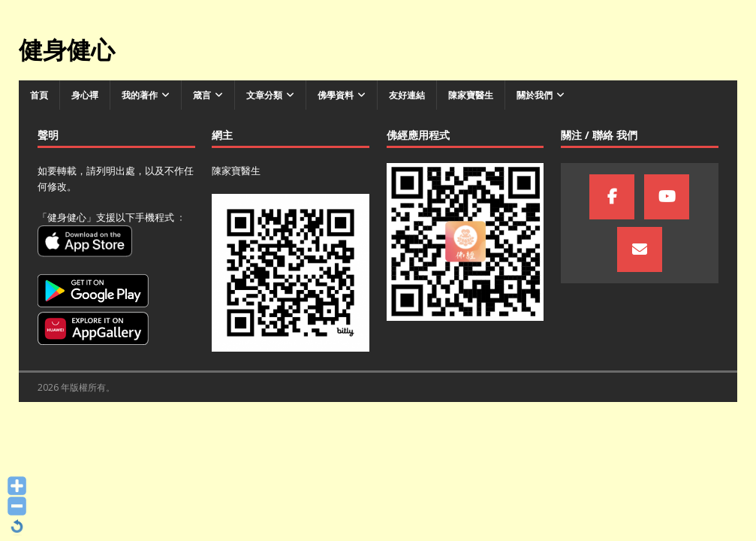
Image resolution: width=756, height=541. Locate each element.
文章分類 (264, 95)
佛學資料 (336, 95)
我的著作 (140, 95)
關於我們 (535, 95)
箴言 (202, 95)
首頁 (39, 95)
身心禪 (85, 95)
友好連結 (407, 95)
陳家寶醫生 (471, 95)
